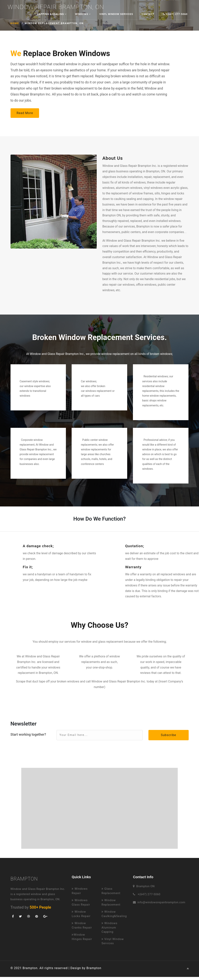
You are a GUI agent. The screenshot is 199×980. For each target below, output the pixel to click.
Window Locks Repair (81, 914)
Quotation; (135, 546)
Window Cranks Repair (82, 925)
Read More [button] (25, 113)
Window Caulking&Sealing (114, 914)
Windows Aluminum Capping (109, 927)
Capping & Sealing (52, 14)
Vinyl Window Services (116, 14)
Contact (148, 14)
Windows (83, 14)
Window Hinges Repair (82, 937)
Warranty (133, 567)
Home (15, 23)
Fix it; (28, 567)
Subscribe (169, 735)
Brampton (24, 879)
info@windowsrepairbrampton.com (161, 902)
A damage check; (38, 546)
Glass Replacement (111, 891)
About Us (113, 158)
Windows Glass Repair (81, 902)
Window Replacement (111, 902)
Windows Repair (80, 891)
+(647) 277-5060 (175, 14)
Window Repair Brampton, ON (56, 7)
